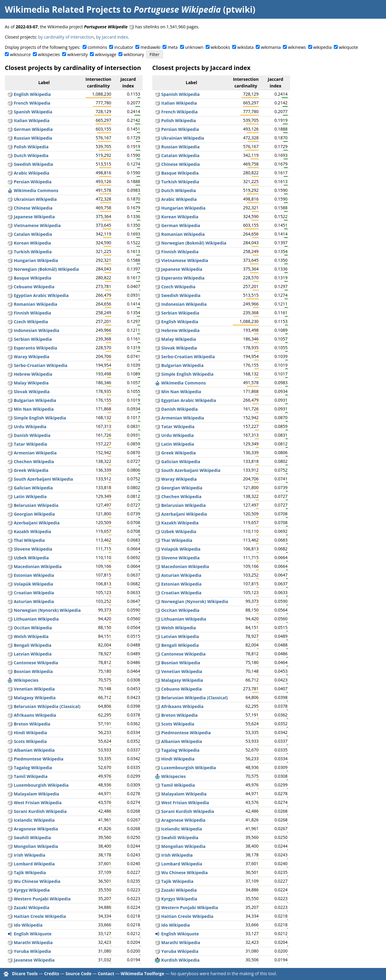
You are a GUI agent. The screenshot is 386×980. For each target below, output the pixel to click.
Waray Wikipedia (32, 357)
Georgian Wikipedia (34, 514)
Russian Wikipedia (33, 138)
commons (97, 47)
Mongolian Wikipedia (36, 846)
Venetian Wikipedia (34, 689)
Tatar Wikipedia (31, 444)
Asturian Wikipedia (34, 601)
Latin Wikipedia (30, 496)
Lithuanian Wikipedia (36, 619)
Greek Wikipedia (31, 470)
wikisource (20, 54)
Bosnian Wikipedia (33, 671)
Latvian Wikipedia (33, 654)
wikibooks (220, 47)
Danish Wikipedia (32, 435)
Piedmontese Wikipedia (39, 759)
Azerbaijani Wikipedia (37, 523)
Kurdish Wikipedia (180, 960)
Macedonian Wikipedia (38, 566)
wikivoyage (106, 54)
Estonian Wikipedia (34, 575)
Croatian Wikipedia (34, 593)
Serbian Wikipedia (33, 339)
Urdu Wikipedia (30, 427)
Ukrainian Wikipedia (35, 199)
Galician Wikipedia (33, 488)
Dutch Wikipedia (31, 155)
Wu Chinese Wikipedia (37, 881)
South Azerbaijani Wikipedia (44, 479)
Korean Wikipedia (32, 243)
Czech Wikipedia (31, 322)
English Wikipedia (32, 94)
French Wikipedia (32, 103)
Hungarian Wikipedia (36, 260)
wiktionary (134, 54)
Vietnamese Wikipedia (37, 225)
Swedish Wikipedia (33, 164)
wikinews (297, 47)
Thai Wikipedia (29, 540)
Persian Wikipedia (33, 182)
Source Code (78, 974)
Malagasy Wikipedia (35, 698)
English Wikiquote (33, 934)
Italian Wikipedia (32, 120)
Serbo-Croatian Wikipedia (41, 365)
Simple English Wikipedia (40, 418)
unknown (194, 47)
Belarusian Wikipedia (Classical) (47, 706)
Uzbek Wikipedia (31, 558)
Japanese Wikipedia (34, 217)
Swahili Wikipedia (32, 838)
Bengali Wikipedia (33, 645)
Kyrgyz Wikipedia (32, 890)
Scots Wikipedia (30, 741)
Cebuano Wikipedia (34, 287)
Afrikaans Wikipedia (35, 715)
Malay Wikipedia (31, 383)
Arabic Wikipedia (32, 173)
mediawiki (150, 47)
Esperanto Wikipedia (36, 348)
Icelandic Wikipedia (34, 820)
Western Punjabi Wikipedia (42, 899)
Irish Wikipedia (30, 855)
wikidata (245, 47)
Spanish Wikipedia (33, 112)
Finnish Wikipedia (33, 313)
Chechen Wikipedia (34, 462)
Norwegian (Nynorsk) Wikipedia (47, 610)
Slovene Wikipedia (33, 549)
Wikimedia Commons (36, 190)
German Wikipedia (33, 129)
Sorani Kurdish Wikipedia (40, 811)
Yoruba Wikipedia (32, 951)
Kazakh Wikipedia (33, 531)
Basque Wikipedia (33, 278)
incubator (124, 47)
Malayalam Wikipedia (36, 794)
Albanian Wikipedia (34, 750)
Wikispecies (26, 680)
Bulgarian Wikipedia (35, 400)
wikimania (271, 47)
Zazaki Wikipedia (32, 907)
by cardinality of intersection (66, 37)
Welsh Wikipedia (31, 636)
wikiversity (78, 54)
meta (173, 47)
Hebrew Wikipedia (33, 374)
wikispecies (49, 54)
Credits (52, 974)
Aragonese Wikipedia (36, 829)
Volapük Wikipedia (33, 584)
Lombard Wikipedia (34, 864)
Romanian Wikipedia (36, 304)
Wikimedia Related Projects (63, 9)
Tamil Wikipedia (31, 776)
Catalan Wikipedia (33, 234)
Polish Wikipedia (31, 147)
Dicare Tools (25, 974)
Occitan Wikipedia (33, 628)
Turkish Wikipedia (33, 252)
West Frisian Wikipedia (38, 803)
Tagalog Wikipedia (33, 768)
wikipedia (322, 47)
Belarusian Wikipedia (36, 505)
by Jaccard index (112, 37)
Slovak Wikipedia (32, 392)
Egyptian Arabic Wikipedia (41, 295)
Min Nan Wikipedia (34, 409)
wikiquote (349, 47)
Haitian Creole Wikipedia (40, 916)
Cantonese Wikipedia (36, 663)
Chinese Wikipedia (33, 208)
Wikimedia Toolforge (142, 974)
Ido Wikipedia (28, 925)
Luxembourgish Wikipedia (41, 785)
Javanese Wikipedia (34, 960)
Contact (106, 974)
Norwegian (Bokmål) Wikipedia (46, 269)
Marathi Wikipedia (33, 942)
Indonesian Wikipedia (37, 330)
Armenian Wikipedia (35, 453)
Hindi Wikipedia (30, 733)
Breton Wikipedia (32, 724)
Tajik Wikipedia (30, 873)
